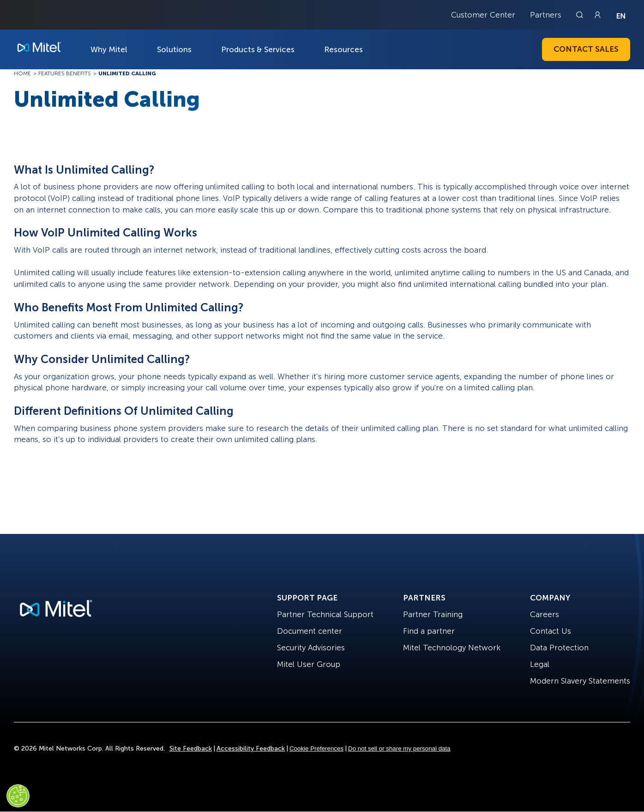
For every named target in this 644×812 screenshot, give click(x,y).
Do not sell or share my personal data (399, 748)
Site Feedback (191, 748)
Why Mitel (109, 49)
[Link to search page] (581, 15)
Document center (310, 631)
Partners (546, 15)
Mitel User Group (309, 664)
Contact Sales (586, 49)
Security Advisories (311, 648)
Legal (540, 664)
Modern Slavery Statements (580, 681)
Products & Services (258, 49)
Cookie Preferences (316, 748)
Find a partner (429, 631)
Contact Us (551, 631)
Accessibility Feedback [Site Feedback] (251, 748)
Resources (343, 49)
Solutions (174, 49)
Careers (545, 614)
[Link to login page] (597, 15)
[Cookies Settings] (18, 796)
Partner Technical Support (325, 614)
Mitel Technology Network (452, 648)
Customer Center (483, 15)
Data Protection (559, 648)
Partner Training (433, 614)
